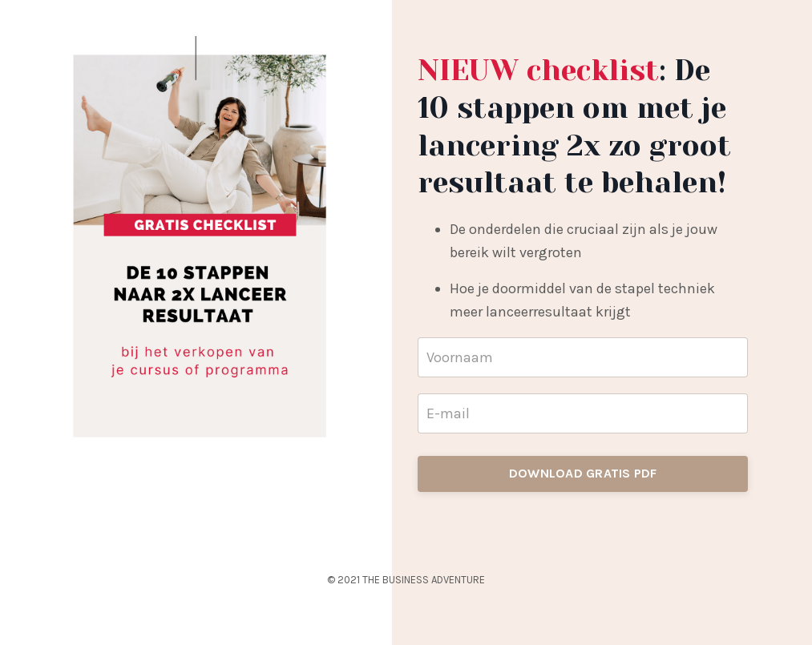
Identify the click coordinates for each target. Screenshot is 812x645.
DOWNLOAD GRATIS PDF (583, 473)
